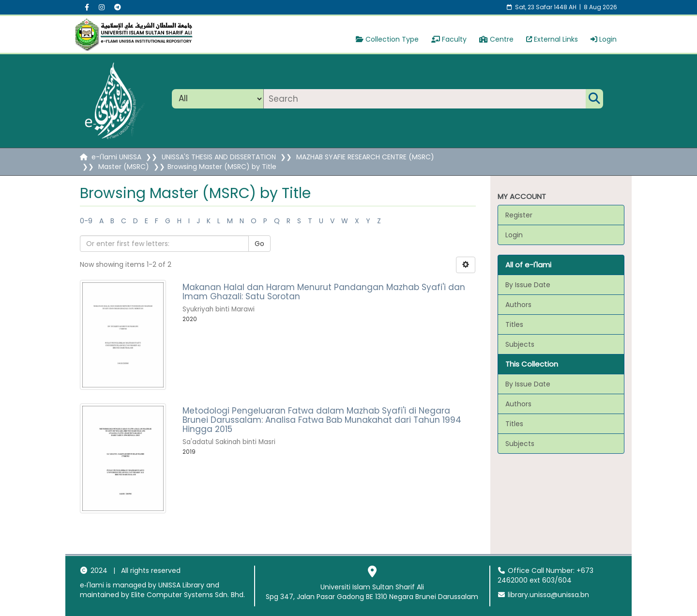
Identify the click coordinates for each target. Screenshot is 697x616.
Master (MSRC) (124, 167)
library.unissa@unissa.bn (544, 595)
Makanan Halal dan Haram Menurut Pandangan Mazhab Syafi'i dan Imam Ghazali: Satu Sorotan (324, 292)
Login (604, 39)
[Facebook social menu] (87, 7)
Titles (514, 324)
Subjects (520, 344)
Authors (518, 305)
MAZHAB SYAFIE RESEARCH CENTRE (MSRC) (365, 157)
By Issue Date (528, 285)
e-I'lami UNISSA (116, 157)
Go (259, 244)
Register (519, 215)
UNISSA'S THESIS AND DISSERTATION (219, 157)
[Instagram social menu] (102, 7)
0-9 (86, 221)
